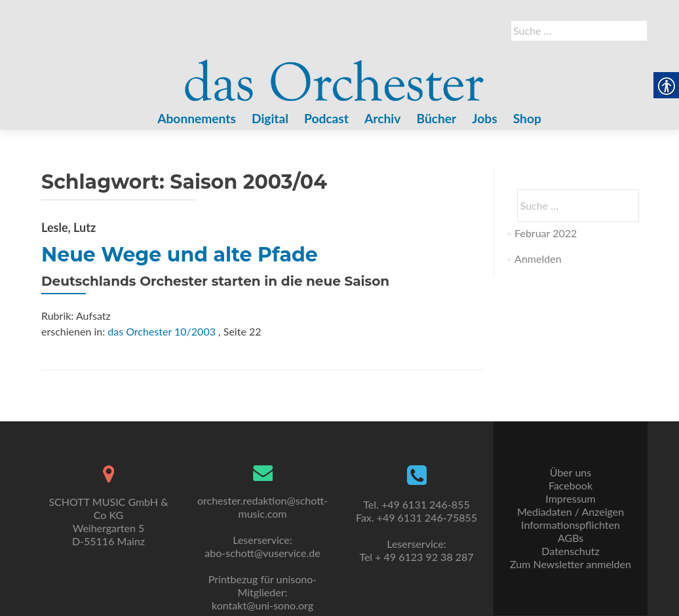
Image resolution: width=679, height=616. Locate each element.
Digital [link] (270, 118)
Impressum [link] (570, 498)
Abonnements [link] (197, 118)
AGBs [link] (571, 538)
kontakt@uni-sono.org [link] (262, 605)
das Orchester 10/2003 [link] (162, 331)
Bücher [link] (436, 118)
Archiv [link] (382, 118)
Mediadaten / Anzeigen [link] (571, 511)
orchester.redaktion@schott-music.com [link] (262, 507)
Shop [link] (527, 118)
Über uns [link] (571, 472)
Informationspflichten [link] (571, 525)
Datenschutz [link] (570, 551)
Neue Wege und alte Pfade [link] (180, 255)
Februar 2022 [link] (546, 233)
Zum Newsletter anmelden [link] (571, 564)
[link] (335, 73)
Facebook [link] (571, 485)
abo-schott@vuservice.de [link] (262, 553)
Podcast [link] (326, 118)
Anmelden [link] (538, 259)
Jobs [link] (484, 118)
